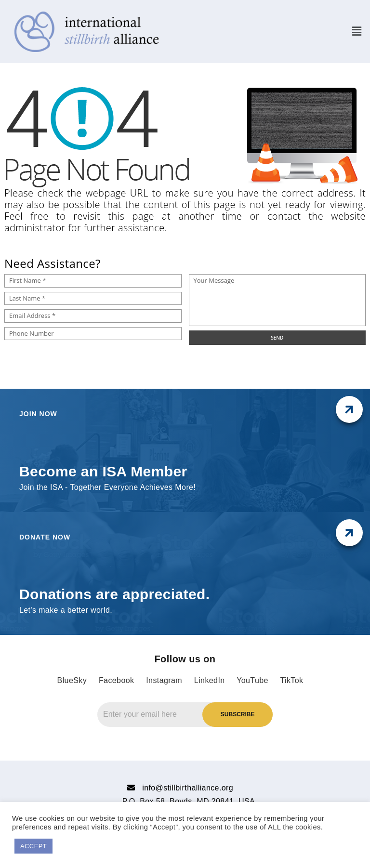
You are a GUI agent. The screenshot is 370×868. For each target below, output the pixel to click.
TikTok (291, 680)
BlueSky (72, 680)
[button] (357, 31)
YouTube (252, 680)
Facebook (116, 680)
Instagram (164, 680)
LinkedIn (210, 680)
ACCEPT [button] (33, 846)
